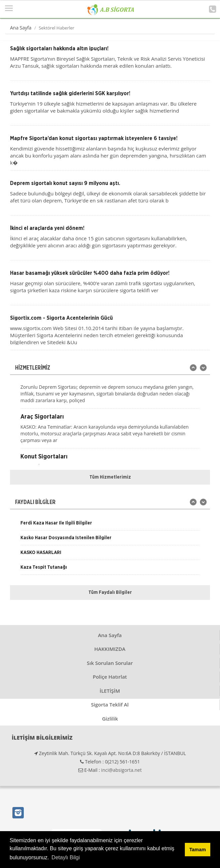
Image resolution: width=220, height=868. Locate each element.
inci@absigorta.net (121, 770)
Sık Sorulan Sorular (110, 663)
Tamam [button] (197, 850)
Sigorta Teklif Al (110, 704)
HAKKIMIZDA (110, 649)
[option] (110, 391)
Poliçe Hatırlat (110, 677)
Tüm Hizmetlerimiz (110, 477)
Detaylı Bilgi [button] (66, 857)
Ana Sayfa (21, 28)
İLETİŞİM (110, 691)
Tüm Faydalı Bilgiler (110, 593)
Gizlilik (110, 719)
